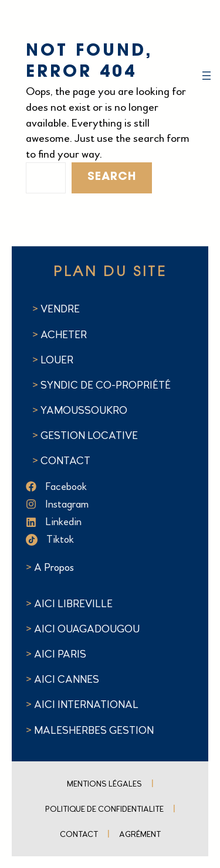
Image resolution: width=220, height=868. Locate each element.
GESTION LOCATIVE (89, 435)
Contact (79, 834)
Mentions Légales (104, 784)
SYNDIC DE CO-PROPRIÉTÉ (106, 385)
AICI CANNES (67, 679)
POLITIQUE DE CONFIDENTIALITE (104, 809)
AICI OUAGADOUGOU (87, 629)
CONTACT (65, 461)
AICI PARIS (60, 654)
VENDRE (60, 309)
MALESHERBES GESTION (94, 730)
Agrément (140, 834)
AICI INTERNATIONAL (86, 704)
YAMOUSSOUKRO (84, 410)
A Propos (54, 567)
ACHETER (64, 335)
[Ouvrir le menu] (207, 76)
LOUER (56, 360)
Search (112, 177)
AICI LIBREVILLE (73, 604)
